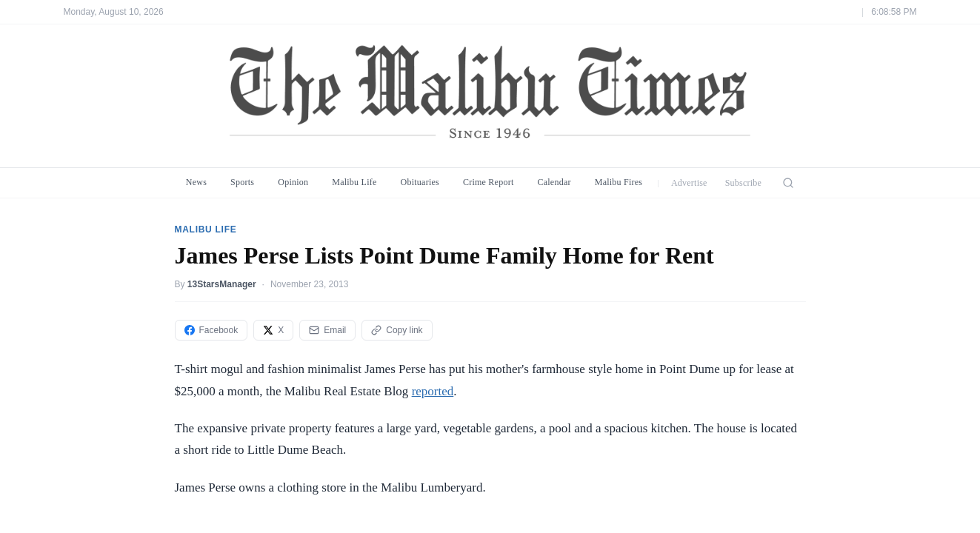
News (196, 182)
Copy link (397, 330)
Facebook (211, 330)
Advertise (689, 183)
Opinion (293, 182)
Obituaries (420, 182)
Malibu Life (354, 182)
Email (327, 330)
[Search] (788, 183)
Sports (242, 182)
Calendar (554, 182)
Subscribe (744, 183)
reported (433, 391)
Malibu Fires (619, 182)
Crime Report (489, 182)
